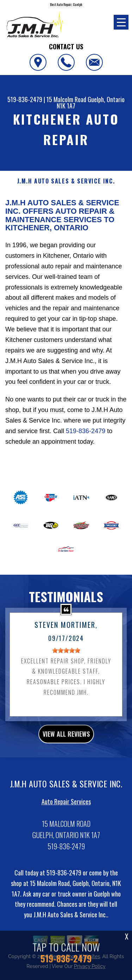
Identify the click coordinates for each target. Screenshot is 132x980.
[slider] (66, 665)
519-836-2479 (25, 99)
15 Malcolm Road (66, 99)
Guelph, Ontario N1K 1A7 (91, 102)
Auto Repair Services (66, 816)
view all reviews (66, 749)
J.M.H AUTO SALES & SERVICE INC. (66, 181)
